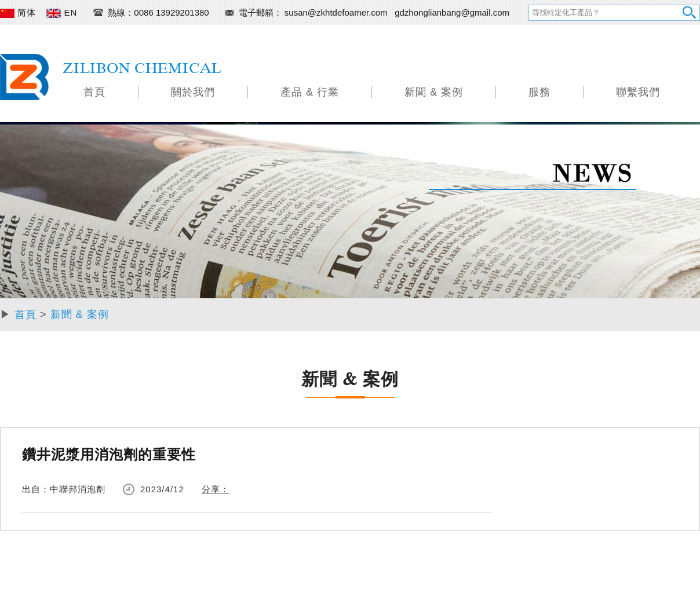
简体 (18, 12)
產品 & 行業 (310, 92)
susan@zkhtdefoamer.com (337, 12)
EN (62, 12)
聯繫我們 (638, 92)
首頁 (94, 92)
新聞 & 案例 (434, 92)
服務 (539, 92)
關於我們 (193, 92)
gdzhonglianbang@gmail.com (452, 12)
